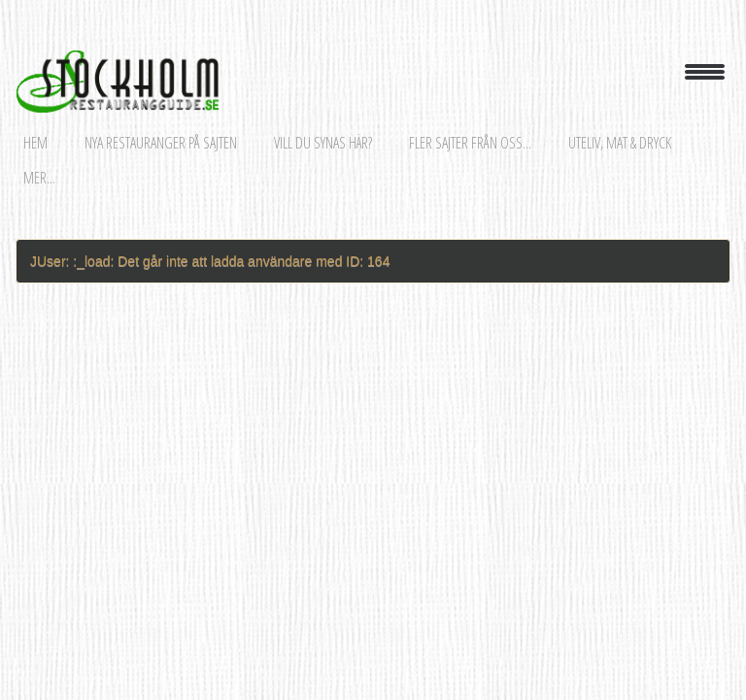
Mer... (39, 178)
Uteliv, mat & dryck (620, 143)
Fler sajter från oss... (470, 143)
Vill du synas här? (323, 143)
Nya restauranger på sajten (161, 143)
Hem (35, 143)
